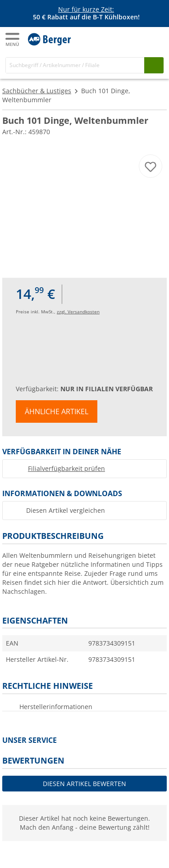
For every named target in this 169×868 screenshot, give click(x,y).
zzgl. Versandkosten (78, 312)
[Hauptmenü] (13, 39)
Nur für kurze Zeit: (86, 9)
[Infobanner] (86, 14)
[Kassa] (155, 39)
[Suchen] (154, 65)
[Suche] (75, 65)
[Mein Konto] (137, 39)
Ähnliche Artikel (57, 411)
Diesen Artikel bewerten (84, 784)
